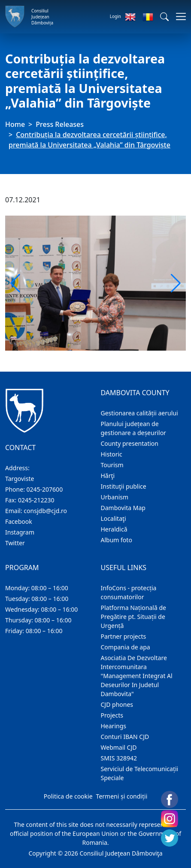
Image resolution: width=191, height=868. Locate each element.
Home (15, 124)
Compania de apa (126, 647)
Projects (112, 715)
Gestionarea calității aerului (139, 413)
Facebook (19, 521)
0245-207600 (45, 489)
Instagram (20, 532)
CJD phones (117, 704)
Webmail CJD (119, 747)
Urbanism (115, 497)
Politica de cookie (68, 796)
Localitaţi (114, 518)
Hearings (114, 726)
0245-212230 (36, 500)
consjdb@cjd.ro (45, 511)
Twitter (15, 543)
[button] (164, 17)
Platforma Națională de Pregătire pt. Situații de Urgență (133, 617)
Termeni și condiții (122, 796)
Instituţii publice (124, 486)
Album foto (117, 540)
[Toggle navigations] (178, 17)
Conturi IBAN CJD (125, 737)
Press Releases (60, 124)
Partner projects (124, 636)
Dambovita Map (123, 508)
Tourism (112, 465)
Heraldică (114, 529)
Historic (112, 454)
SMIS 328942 (119, 758)
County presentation (130, 443)
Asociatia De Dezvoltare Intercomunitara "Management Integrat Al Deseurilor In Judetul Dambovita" (137, 676)
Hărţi (108, 476)
